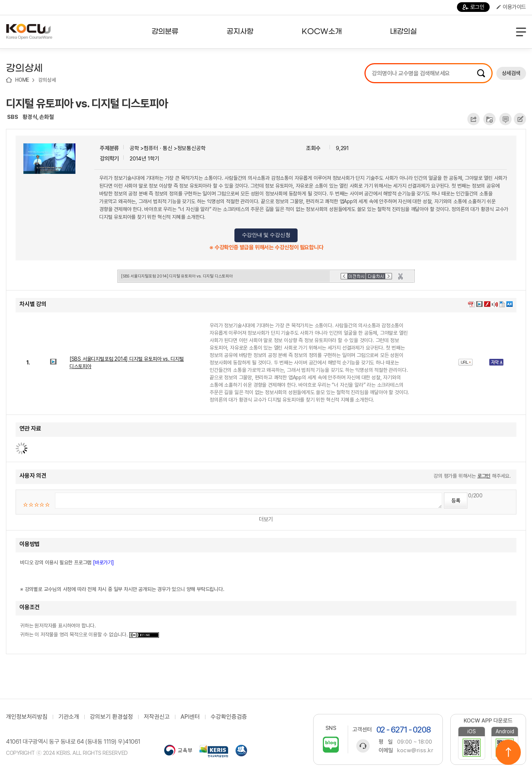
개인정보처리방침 (27, 717)
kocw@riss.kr (415, 750)
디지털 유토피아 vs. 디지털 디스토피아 (87, 103)
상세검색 (511, 73)
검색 (481, 73)
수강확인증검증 (229, 717)
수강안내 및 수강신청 (266, 235)
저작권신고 (157, 717)
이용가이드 (511, 7)
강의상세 (47, 80)
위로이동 (508, 752)
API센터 (190, 717)
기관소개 (69, 717)
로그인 (473, 7)
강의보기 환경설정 (111, 717)
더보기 (266, 519)
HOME (22, 80)
